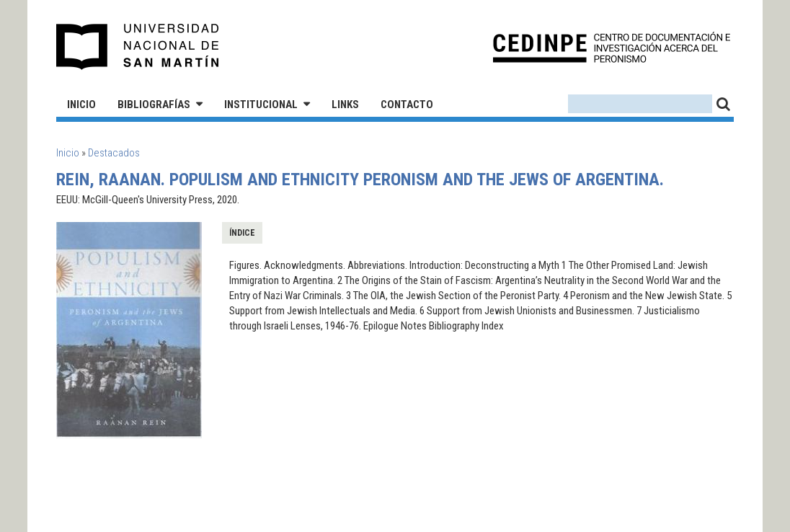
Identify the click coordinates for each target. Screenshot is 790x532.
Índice (242, 233)
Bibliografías (154, 105)
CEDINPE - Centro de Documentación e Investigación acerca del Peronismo (612, 47)
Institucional (261, 105)
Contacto (407, 105)
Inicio (81, 105)
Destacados (114, 153)
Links (345, 105)
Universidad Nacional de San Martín (138, 47)
